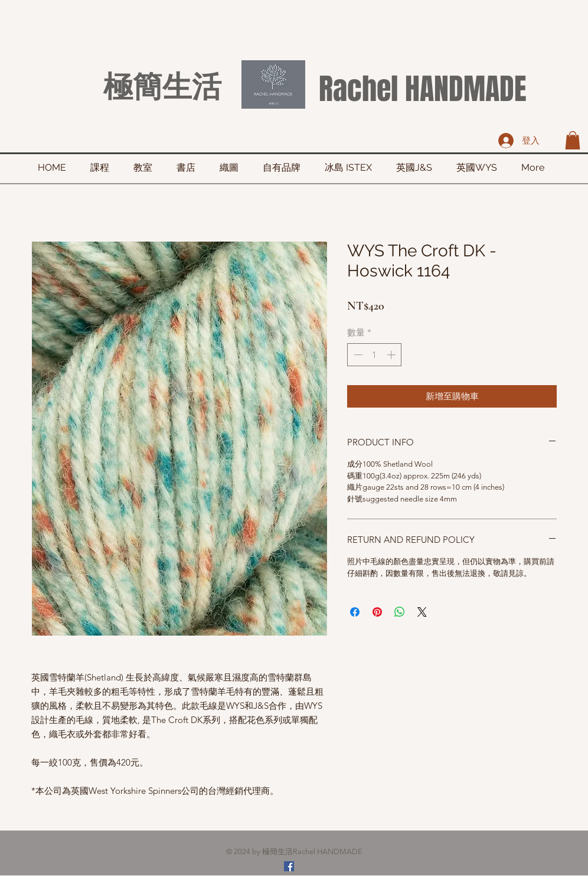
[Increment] (392, 355)
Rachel (358, 89)
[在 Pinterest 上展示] (377, 612)
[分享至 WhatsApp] (400, 612)
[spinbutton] (375, 355)
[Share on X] (422, 612)
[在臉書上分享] (355, 612)
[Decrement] (357, 355)
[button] (573, 140)
